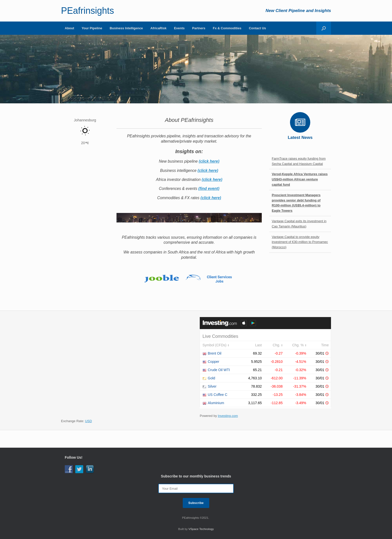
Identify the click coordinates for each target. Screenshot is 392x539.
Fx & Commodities (227, 28)
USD (88, 421)
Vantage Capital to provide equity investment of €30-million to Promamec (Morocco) (300, 242)
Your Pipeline (92, 28)
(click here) (209, 161)
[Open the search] (324, 28)
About (69, 28)
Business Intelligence (126, 28)
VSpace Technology (201, 529)
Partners (199, 28)
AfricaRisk (158, 28)
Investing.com (228, 416)
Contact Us (257, 28)
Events (179, 28)
